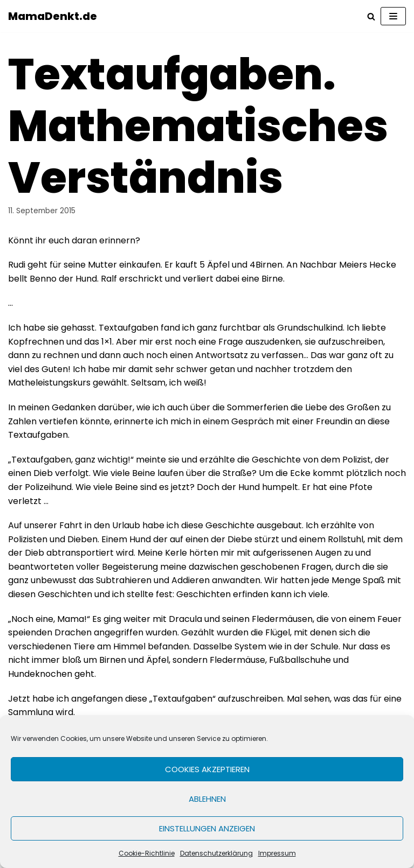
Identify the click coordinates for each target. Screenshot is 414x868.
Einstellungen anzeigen (207, 828)
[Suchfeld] (371, 16)
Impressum (277, 853)
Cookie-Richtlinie (147, 853)
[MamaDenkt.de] (53, 16)
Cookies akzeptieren (207, 769)
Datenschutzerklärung (216, 853)
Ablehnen (207, 799)
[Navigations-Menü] (393, 16)
